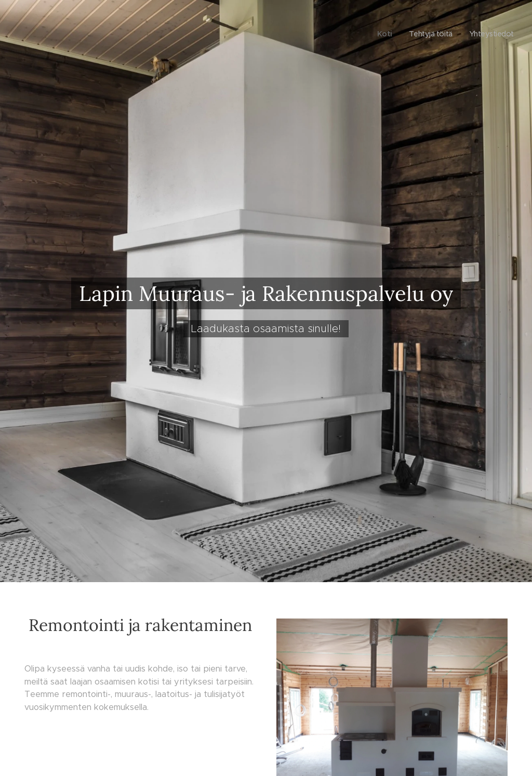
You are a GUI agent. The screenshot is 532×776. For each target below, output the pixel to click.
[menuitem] (381, 34)
